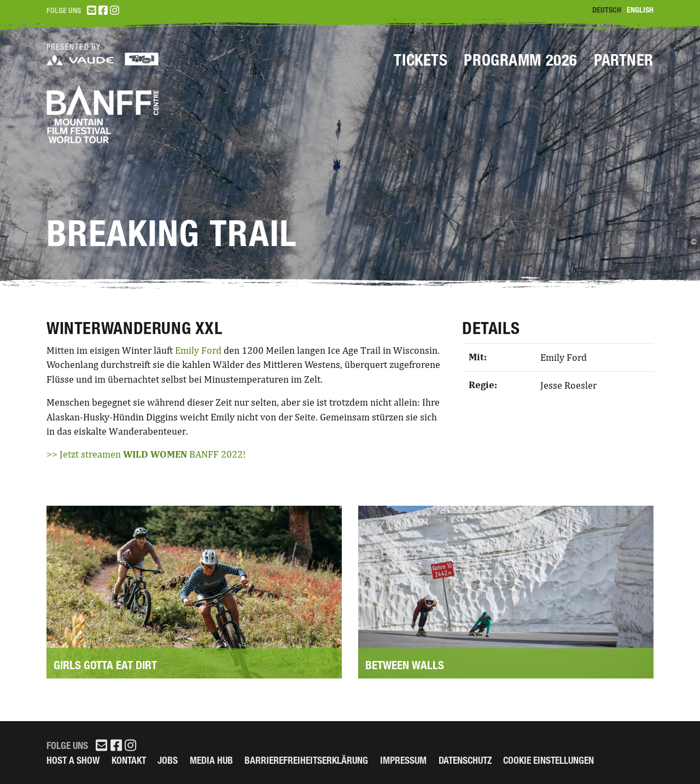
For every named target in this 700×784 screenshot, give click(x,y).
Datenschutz (465, 760)
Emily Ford (198, 350)
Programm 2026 (521, 60)
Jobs (168, 760)
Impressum (403, 760)
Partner (624, 60)
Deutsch (607, 10)
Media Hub (211, 760)
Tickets (421, 60)
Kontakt (129, 760)
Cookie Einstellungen (549, 760)
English (640, 10)
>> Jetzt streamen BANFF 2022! (146, 454)
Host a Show (73, 760)
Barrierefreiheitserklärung (306, 760)
